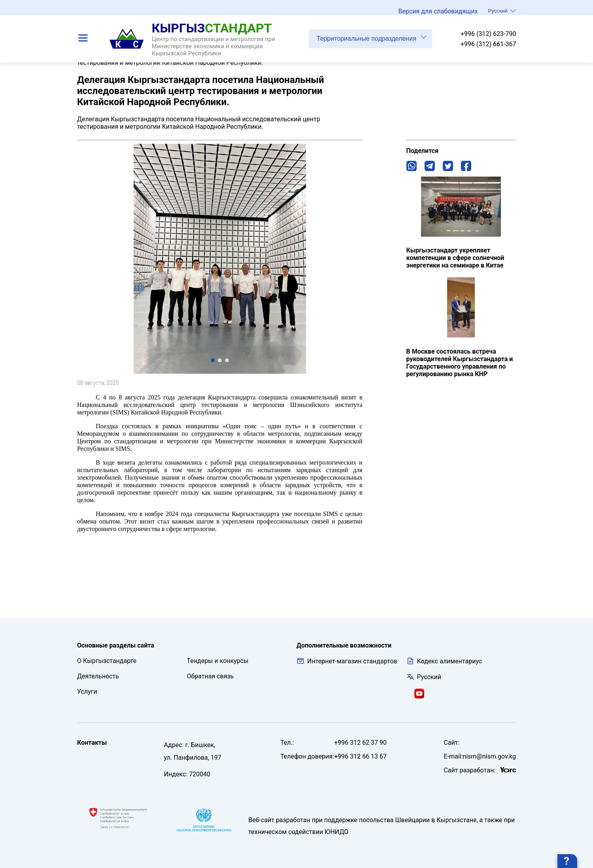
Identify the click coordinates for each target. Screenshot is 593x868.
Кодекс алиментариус (450, 661)
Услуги (87, 692)
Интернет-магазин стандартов (347, 661)
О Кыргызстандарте (107, 661)
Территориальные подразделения (372, 41)
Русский (502, 13)
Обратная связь (211, 676)
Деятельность (98, 676)
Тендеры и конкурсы (218, 661)
